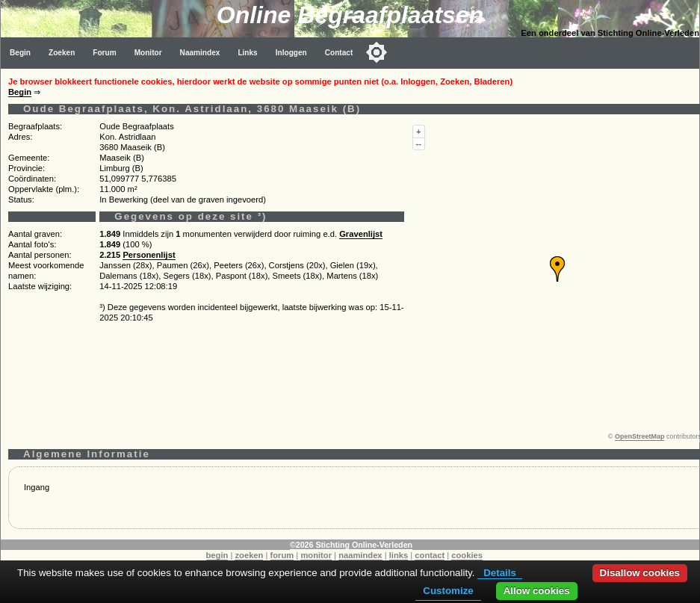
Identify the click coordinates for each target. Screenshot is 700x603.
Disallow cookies (640, 573)
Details (500, 573)
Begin (20, 53)
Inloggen (291, 53)
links (399, 555)
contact (430, 555)
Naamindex (200, 53)
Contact (339, 53)
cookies (467, 555)
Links (247, 53)
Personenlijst (149, 255)
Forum (104, 53)
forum (282, 555)
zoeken (249, 555)
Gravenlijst (361, 234)
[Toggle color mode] (377, 52)
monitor (316, 555)
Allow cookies (537, 591)
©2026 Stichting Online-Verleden (351, 545)
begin (217, 555)
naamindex (360, 555)
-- (419, 143)
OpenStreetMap (640, 436)
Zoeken (62, 53)
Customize (448, 591)
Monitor (148, 53)
